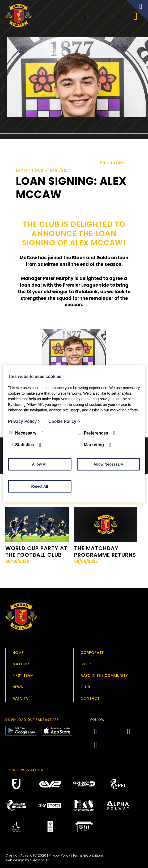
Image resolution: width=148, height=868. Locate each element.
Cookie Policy (64, 421)
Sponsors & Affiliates (27, 770)
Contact (90, 698)
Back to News (116, 163)
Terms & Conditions (88, 855)
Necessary (23, 433)
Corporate (92, 653)
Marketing (91, 445)
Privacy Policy (59, 855)
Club (85, 687)
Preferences (93, 433)
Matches (21, 664)
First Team (23, 675)
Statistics (22, 445)
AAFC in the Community (104, 675)
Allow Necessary (108, 464)
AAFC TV (21, 698)
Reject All (40, 486)
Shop (86, 664)
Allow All (40, 464)
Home (18, 653)
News (18, 687)
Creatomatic (40, 860)
